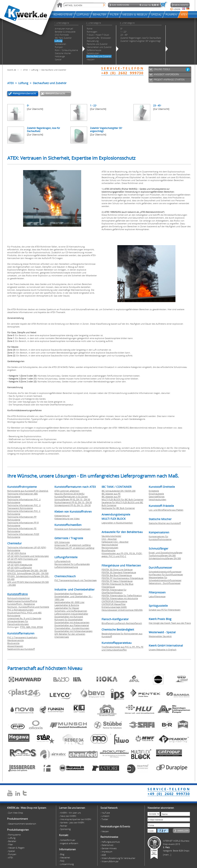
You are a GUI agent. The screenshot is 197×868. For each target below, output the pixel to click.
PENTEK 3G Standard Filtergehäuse (119, 572)
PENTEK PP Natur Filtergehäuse (117, 581)
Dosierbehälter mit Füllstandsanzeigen (73, 631)
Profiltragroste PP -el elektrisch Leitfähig (74, 548)
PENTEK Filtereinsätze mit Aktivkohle (120, 598)
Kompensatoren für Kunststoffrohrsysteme (160, 538)
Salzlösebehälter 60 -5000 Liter (69, 602)
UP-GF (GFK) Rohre (17, 553)
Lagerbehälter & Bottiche (67, 605)
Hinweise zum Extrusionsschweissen (72, 529)
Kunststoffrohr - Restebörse (21, 604)
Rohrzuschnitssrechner (19, 598)
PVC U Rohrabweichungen (20, 610)
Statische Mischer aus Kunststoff (165, 523)
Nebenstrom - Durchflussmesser (165, 583)
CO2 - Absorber (109, 539)
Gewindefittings (157, 497)
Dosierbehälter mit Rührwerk (69, 617)
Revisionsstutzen (110, 548)
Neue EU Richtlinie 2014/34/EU (69, 494)
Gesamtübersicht (56, 93)
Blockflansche (108, 550)
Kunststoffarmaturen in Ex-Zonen (71, 497)
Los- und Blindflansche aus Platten (166, 510)
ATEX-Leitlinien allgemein (67, 491)
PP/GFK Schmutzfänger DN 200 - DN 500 (27, 570)
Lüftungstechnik (63, 561)
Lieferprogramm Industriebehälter (71, 614)
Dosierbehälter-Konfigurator (68, 594)
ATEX (25, 70)
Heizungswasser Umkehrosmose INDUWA (122, 610)
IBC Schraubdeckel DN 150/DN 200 (119, 491)
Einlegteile (154, 491)
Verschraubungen (157, 499)
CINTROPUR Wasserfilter (114, 604)
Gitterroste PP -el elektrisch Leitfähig (73, 545)
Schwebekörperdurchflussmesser (165, 572)
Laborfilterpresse (157, 596)
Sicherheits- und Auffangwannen (71, 611)
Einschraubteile (156, 494)
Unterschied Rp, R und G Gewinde (24, 618)
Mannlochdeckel (110, 545)
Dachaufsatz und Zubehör (54, 70)
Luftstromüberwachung (66, 567)
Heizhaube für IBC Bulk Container (118, 508)
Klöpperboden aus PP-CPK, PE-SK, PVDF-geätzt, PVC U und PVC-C (122, 555)
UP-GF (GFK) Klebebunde (20, 565)
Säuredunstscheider (111, 536)
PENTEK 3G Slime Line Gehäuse (117, 569)
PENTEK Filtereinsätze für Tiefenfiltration (122, 595)
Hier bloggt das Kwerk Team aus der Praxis (170, 623)
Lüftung (35, 70)
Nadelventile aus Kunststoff (21, 649)
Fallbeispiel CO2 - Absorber (115, 542)
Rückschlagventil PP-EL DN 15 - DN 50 (73, 502)
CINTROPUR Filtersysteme (114, 601)
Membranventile (15, 640)
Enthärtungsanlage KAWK (114, 607)
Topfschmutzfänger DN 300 (162, 555)
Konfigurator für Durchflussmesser (166, 574)
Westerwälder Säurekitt (160, 636)
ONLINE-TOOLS (162, 69)
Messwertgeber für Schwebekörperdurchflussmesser (165, 579)
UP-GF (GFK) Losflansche (20, 568)
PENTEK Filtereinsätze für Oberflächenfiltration (114, 591)
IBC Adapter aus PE (111, 494)
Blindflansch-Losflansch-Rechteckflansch (122, 623)
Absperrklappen (15, 646)
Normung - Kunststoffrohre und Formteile (28, 607)
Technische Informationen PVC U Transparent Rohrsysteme (24, 507)
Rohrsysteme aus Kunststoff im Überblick (28, 491)
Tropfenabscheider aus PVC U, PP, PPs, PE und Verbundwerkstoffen (122, 648)
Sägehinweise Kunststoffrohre (22, 601)
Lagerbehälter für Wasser (67, 608)
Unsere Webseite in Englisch (163, 650)
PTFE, (23, 627)
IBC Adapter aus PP (111, 497)
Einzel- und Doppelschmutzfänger (166, 553)
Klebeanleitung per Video (67, 518)
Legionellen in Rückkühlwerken (117, 523)
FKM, (34, 627)
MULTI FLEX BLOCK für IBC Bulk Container (122, 499)
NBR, (29, 627)
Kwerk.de (12, 70)
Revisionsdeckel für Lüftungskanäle (72, 564)
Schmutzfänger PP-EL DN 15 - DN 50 (72, 499)
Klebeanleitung (62, 516)
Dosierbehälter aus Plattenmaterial (72, 625)
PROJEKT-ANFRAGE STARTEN (169, 80)
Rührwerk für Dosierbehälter (69, 619)
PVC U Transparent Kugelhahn (22, 637)
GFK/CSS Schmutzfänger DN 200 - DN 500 (28, 573)
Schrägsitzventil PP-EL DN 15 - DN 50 (73, 505)
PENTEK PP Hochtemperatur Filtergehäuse (122, 578)
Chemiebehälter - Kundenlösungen (72, 628)
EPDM (40, 627)
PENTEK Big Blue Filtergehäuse (117, 575)
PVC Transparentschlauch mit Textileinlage (76, 580)
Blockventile (13, 643)
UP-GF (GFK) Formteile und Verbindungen (28, 556)
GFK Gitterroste (62, 542)
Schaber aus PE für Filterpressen (165, 610)
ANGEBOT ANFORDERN (166, 74)
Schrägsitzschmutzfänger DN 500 (165, 558)
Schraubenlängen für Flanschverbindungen (18, 623)
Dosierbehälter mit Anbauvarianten (72, 622)
